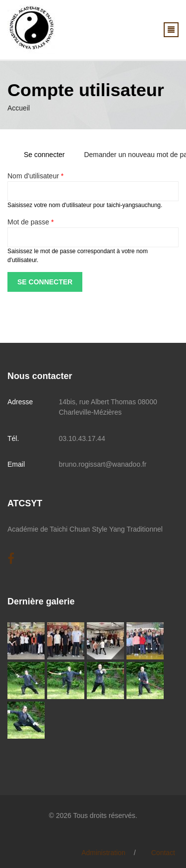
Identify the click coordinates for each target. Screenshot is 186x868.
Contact (163, 853)
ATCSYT (25, 503)
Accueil (19, 108)
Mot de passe (31, 222)
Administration (103, 853)
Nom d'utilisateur (35, 176)
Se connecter (48, 155)
